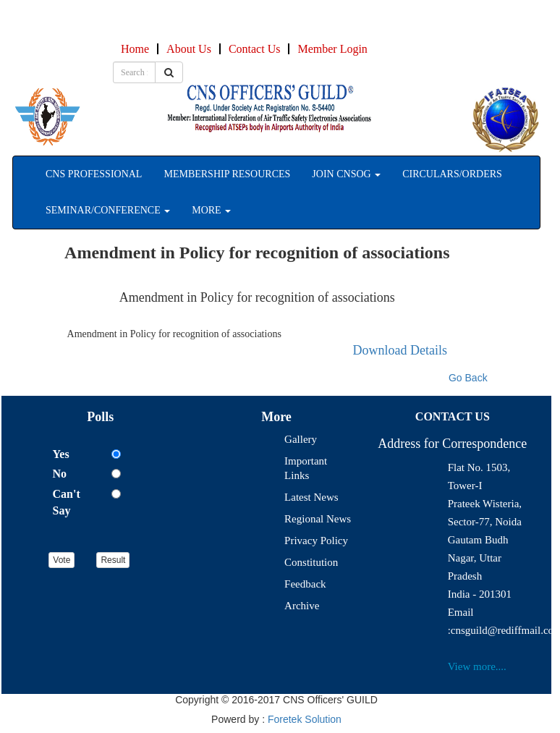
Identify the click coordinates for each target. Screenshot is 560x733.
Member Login (332, 49)
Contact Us (255, 49)
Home (135, 49)
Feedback (305, 584)
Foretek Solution (305, 719)
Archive (302, 606)
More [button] (211, 210)
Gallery (301, 439)
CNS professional (94, 174)
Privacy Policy (316, 541)
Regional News (318, 519)
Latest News (311, 497)
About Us (189, 49)
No (60, 474)
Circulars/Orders (452, 174)
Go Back (468, 378)
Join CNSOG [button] (346, 174)
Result (113, 560)
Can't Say (67, 502)
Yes (61, 454)
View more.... (477, 666)
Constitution (311, 562)
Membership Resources (227, 174)
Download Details (400, 350)
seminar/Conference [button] (108, 210)
